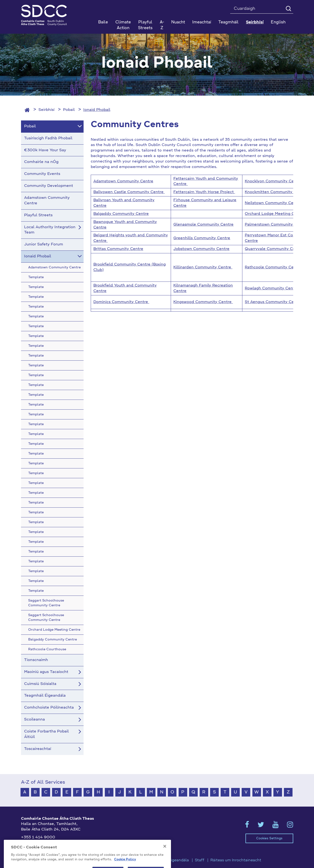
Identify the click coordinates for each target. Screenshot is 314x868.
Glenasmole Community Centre (203, 225)
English (278, 22)
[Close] (165, 866)
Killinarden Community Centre (203, 267)
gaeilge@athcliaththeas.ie (46, 845)
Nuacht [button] (178, 22)
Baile (103, 22)
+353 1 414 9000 (38, 837)
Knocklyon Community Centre (273, 181)
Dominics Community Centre (121, 302)
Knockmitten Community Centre (276, 192)
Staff (200, 860)
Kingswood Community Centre (203, 302)
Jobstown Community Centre (201, 249)
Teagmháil (228, 22)
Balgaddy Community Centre (121, 214)
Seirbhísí (46, 110)
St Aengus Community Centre (273, 302)
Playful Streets (145, 25)
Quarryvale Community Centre (274, 249)
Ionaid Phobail (97, 110)
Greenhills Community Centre (202, 238)
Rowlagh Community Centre (272, 288)
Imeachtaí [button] (202, 22)
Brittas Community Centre (118, 249)
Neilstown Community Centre (273, 203)
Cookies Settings (269, 838)
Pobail (69, 110)
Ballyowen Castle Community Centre (129, 192)
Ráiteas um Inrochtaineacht (236, 860)
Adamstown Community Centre (123, 181)
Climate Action (123, 25)
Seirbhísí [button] (255, 22)
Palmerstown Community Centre (276, 225)
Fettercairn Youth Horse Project (204, 192)
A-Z (162, 25)
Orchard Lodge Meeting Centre (275, 214)
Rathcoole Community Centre (273, 267)
